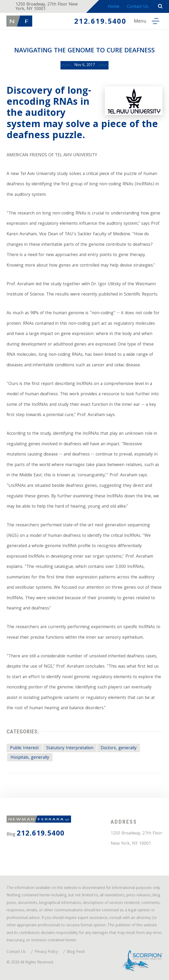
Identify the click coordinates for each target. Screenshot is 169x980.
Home (114, 7)
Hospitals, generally (30, 758)
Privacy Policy (46, 952)
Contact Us (138, 7)
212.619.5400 (100, 22)
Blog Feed (76, 952)
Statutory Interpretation (70, 748)
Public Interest (24, 748)
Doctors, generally (119, 748)
